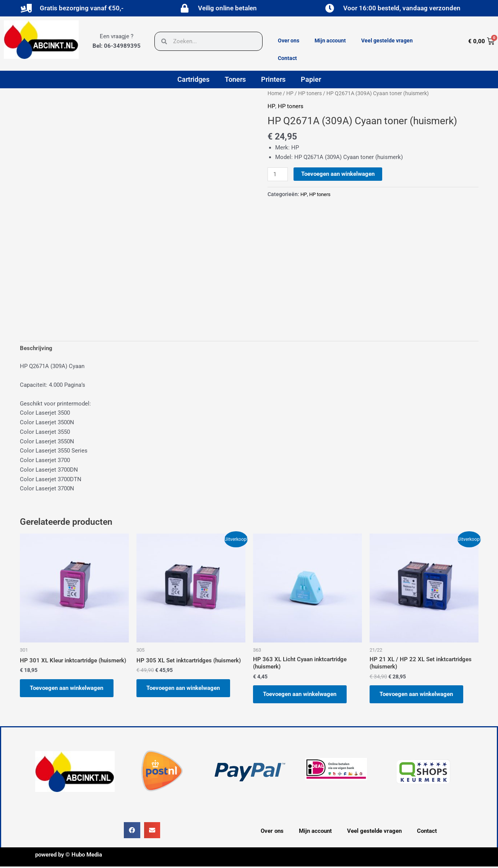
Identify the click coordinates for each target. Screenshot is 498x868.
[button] (132, 832)
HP (290, 93)
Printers (273, 79)
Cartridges (193, 79)
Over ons (289, 41)
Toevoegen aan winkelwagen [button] (68, 689)
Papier (311, 79)
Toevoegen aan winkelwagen (338, 174)
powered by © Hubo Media (69, 856)
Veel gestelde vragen (387, 41)
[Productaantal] (278, 174)
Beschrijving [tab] (36, 349)
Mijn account (330, 41)
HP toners (310, 93)
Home (275, 93)
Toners (235, 79)
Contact (287, 58)
